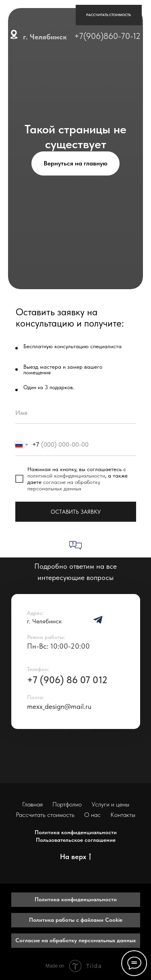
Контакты (123, 815)
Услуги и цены (110, 804)
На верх (75, 857)
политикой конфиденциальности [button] (66, 476)
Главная (32, 804)
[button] (109, 15)
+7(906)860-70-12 (107, 36)
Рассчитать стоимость (45, 815)
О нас (92, 815)
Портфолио (67, 804)
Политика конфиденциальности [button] (76, 832)
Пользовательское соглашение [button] (76, 840)
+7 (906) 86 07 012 (67, 680)
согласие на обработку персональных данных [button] (64, 485)
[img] (98, 620)
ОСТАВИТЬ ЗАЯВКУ (76, 512)
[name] (76, 413)
